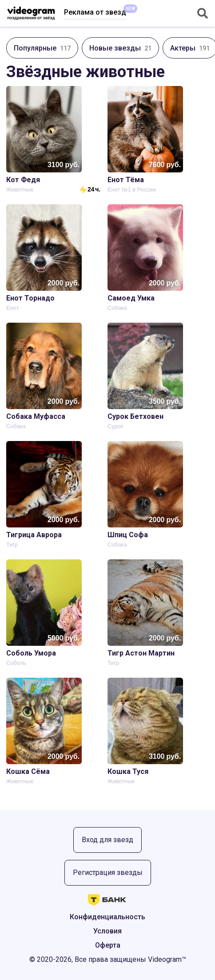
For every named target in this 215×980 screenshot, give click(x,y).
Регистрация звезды (108, 873)
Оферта (108, 945)
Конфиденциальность (107, 917)
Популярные (42, 48)
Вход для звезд (107, 840)
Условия (107, 931)
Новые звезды (120, 48)
